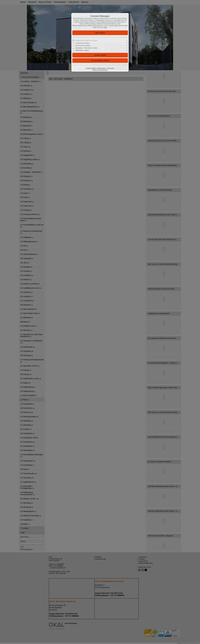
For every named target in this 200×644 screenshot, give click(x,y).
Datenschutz (101, 68)
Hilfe (105, 27)
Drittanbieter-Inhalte (82, 50)
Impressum (110, 68)
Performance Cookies (83, 46)
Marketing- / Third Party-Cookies (87, 48)
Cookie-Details (91, 68)
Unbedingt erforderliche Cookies (86, 41)
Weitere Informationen (100, 70)
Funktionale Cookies (82, 43)
